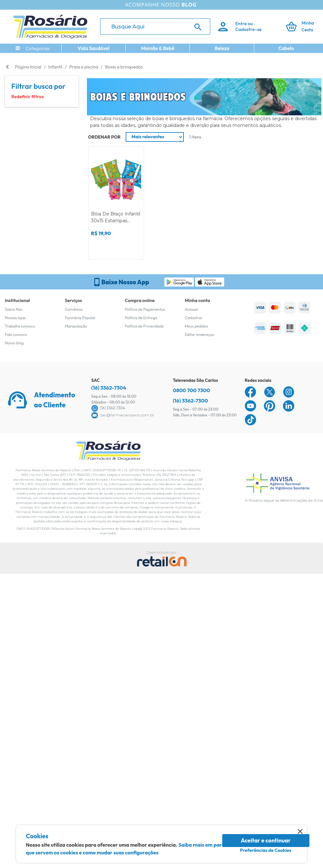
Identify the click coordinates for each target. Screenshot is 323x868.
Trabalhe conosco (20, 326)
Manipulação (76, 326)
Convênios (74, 309)
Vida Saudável (94, 48)
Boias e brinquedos (124, 67)
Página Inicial (28, 67)
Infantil (55, 67)
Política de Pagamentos (145, 309)
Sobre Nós (14, 309)
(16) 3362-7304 (109, 388)
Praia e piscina (84, 67)
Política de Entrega (141, 318)
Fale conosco (16, 335)
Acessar (192, 309)
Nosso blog (14, 343)
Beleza (222, 48)
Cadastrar (194, 318)
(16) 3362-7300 (190, 401)
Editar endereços (199, 335)
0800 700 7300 (191, 390)
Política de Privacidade (144, 326)
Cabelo (286, 48)
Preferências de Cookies (266, 850)
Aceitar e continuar (266, 840)
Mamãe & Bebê (158, 48)
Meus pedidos (196, 326)
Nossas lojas (15, 318)
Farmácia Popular (80, 318)
